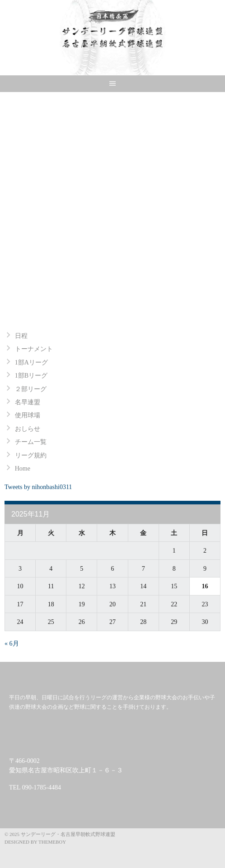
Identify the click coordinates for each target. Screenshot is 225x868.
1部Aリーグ (31, 362)
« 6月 (12, 644)
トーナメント (34, 349)
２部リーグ (31, 389)
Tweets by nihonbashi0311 (38, 487)
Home (23, 469)
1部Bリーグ (31, 376)
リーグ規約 (31, 455)
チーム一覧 (31, 442)
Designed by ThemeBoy (35, 842)
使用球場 (28, 415)
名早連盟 (28, 402)
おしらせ (28, 429)
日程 (21, 336)
